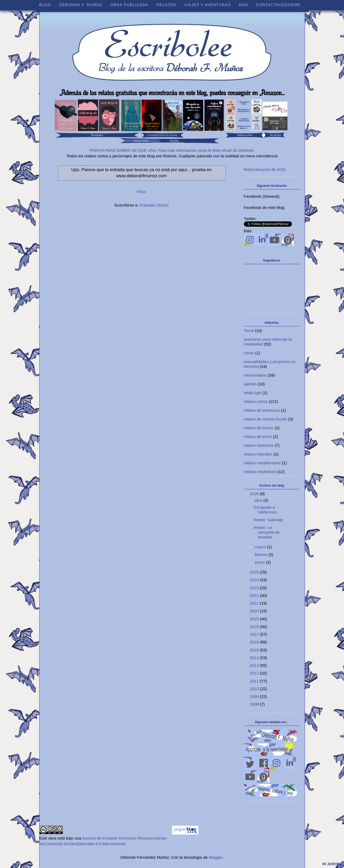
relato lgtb (253, 393)
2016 (255, 642)
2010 (255, 689)
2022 (255, 595)
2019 (255, 619)
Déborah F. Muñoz (81, 5)
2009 (255, 696)
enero (260, 562)
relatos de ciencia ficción (266, 419)
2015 (255, 650)
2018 (255, 627)
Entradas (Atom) (154, 205)
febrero (262, 555)
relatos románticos (260, 472)
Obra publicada (129, 5)
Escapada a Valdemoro (265, 510)
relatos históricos (259, 445)
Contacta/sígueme (278, 5)
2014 (255, 658)
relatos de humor (259, 428)
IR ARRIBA (332, 864)
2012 (255, 673)
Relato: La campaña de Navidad (267, 532)
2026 (255, 494)
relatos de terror (258, 437)
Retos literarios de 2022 (265, 169)
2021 (255, 603)
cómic (249, 353)
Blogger (216, 857)
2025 (255, 572)
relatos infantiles (258, 454)
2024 (255, 580)
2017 (255, 634)
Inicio (141, 191)
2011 (255, 681)
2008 (255, 704)
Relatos (166, 5)
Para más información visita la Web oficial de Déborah (206, 150)
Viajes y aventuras (207, 5)
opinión (250, 384)
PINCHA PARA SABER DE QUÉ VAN (123, 150)
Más (243, 5)
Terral (249, 330)
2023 (255, 588)
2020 (255, 611)
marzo (261, 547)
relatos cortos (256, 401)
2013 (255, 665)
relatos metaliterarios (262, 463)
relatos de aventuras (262, 410)
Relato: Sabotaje (268, 520)
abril (259, 500)
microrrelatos (255, 375)
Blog (45, 5)
